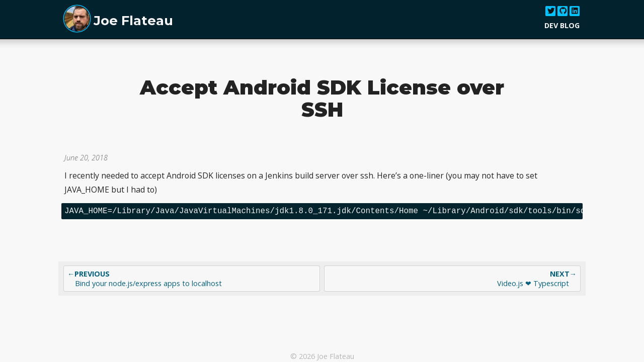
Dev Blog (562, 25)
